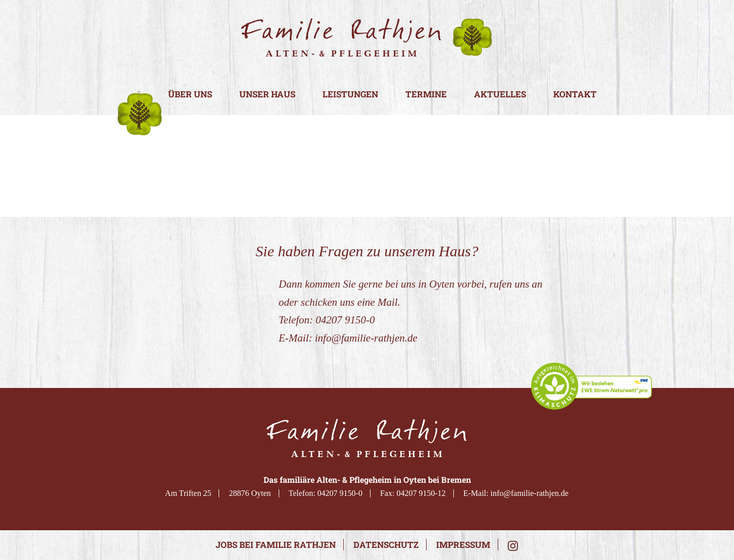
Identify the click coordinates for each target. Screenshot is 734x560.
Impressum (463, 545)
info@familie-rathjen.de (366, 338)
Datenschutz (386, 545)
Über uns (190, 95)
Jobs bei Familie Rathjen (276, 545)
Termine (426, 95)
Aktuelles (500, 95)
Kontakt (575, 95)
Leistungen (350, 95)
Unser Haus (267, 95)
